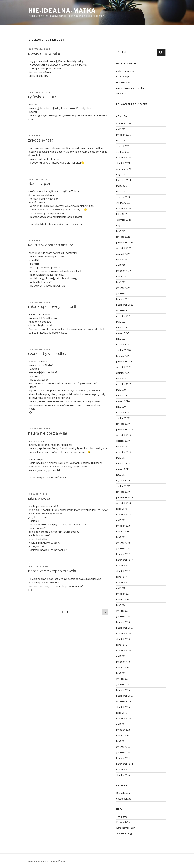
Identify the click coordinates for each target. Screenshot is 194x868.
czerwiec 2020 (124, 384)
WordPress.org (124, 834)
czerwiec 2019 (124, 452)
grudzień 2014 (123, 752)
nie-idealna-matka (62, 11)
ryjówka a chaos (43, 97)
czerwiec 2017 (123, 582)
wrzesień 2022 (124, 248)
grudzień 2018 (123, 486)
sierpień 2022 (123, 254)
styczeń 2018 (123, 543)
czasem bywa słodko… (48, 353)
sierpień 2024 (123, 163)
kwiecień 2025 (124, 135)
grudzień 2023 (123, 203)
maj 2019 (121, 458)
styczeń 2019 (123, 480)
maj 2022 (121, 265)
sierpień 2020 (123, 373)
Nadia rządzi (39, 183)
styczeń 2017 (123, 611)
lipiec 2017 (121, 577)
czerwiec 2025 (124, 124)
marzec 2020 (123, 401)
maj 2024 (121, 174)
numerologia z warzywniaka (130, 88)
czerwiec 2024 (124, 169)
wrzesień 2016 (124, 633)
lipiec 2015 (122, 713)
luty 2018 (121, 537)
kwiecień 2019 (123, 463)
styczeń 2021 (123, 345)
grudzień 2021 (123, 293)
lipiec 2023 (122, 214)
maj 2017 (121, 588)
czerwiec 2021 (123, 316)
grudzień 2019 (123, 418)
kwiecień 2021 (123, 328)
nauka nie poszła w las (48, 433)
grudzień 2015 (123, 684)
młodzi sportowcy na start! (52, 306)
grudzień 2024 (123, 152)
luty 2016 (121, 673)
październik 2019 (125, 430)
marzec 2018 (123, 532)
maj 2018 (121, 520)
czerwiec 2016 (124, 650)
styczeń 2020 (123, 413)
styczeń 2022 (123, 288)
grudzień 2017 (123, 548)
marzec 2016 (123, 667)
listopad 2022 (123, 237)
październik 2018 (125, 497)
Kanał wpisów (123, 822)
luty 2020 (121, 407)
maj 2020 (121, 390)
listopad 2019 (123, 424)
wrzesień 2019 (124, 435)
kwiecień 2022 (124, 271)
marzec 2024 (123, 186)
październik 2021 (125, 305)
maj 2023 (121, 226)
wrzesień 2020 (124, 367)
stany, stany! (122, 77)
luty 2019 (121, 475)
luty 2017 (121, 605)
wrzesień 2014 (124, 769)
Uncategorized (124, 799)
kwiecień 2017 (123, 594)
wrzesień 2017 (123, 565)
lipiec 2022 (122, 260)
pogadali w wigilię (44, 53)
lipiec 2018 (122, 509)
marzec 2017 (123, 599)
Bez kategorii (123, 793)
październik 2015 (125, 696)
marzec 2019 (123, 469)
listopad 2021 (123, 299)
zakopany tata (41, 140)
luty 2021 (121, 339)
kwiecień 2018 (123, 526)
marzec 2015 (123, 735)
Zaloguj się (122, 816)
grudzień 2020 (124, 350)
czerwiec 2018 (124, 515)
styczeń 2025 (123, 146)
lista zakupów (123, 82)
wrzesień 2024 (124, 158)
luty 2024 (121, 191)
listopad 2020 (123, 356)
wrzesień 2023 (124, 208)
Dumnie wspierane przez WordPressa (47, 861)
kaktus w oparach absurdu (52, 245)
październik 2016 (125, 628)
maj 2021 (121, 322)
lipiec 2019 (122, 447)
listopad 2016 (123, 622)
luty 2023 (121, 231)
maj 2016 (121, 656)
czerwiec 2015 (124, 719)
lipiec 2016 (122, 645)
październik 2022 (125, 243)
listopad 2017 (123, 554)
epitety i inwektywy (126, 71)
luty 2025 (121, 141)
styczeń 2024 (123, 197)
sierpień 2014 (123, 775)
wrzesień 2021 (123, 310)
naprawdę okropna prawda (52, 571)
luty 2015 (121, 741)
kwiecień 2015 (123, 730)
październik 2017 (125, 560)
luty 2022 (121, 282)
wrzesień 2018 (124, 503)
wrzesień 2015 (124, 701)
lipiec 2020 (122, 378)
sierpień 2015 (123, 707)
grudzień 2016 (123, 617)
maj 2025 (121, 129)
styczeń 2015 (123, 747)
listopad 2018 (123, 492)
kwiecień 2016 (123, 662)
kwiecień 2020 (124, 395)
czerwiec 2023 (124, 220)
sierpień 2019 (123, 441)
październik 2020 (125, 361)
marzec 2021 (123, 333)
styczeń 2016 (123, 679)
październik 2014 (125, 764)
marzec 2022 (123, 276)
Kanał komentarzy (125, 828)
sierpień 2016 (123, 639)
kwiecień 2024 (124, 180)
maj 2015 (121, 724)
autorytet (121, 94)
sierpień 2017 (123, 571)
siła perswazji (40, 498)
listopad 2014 (123, 758)
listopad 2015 (123, 690)
